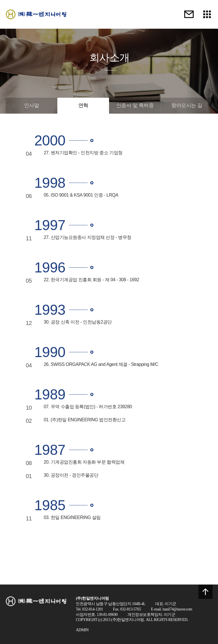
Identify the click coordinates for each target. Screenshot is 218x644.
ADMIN (82, 630)
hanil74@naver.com (177, 609)
